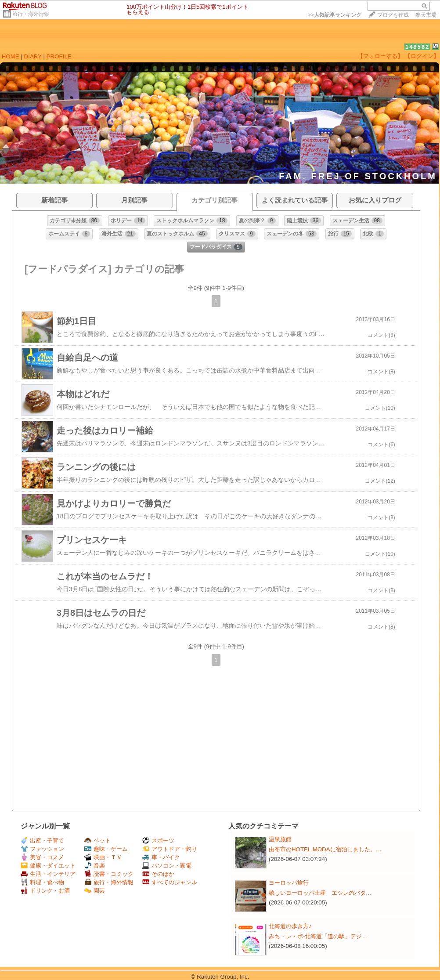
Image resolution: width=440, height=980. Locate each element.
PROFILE (59, 56)
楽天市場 (426, 15)
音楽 (95, 866)
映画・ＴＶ (103, 857)
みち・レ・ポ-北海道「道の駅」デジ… (318, 936)
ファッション (42, 849)
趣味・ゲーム (106, 849)
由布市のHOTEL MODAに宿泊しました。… (325, 849)
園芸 (95, 891)
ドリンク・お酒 (45, 891)
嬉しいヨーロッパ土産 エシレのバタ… (320, 893)
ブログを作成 (393, 15)
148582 (417, 47)
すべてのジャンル (170, 882)
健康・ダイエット (48, 866)
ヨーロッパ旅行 (289, 883)
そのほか (158, 874)
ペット (97, 841)
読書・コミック (109, 874)
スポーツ (158, 841)
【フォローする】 (380, 56)
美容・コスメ (42, 857)
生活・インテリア (48, 874)
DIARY (33, 56)
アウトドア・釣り (170, 849)
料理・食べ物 (42, 882)
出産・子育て (42, 841)
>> (335, 15)
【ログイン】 (422, 56)
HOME (11, 56)
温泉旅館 (280, 839)
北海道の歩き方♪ (290, 926)
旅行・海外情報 (31, 14)
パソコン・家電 (167, 866)
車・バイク (161, 857)
